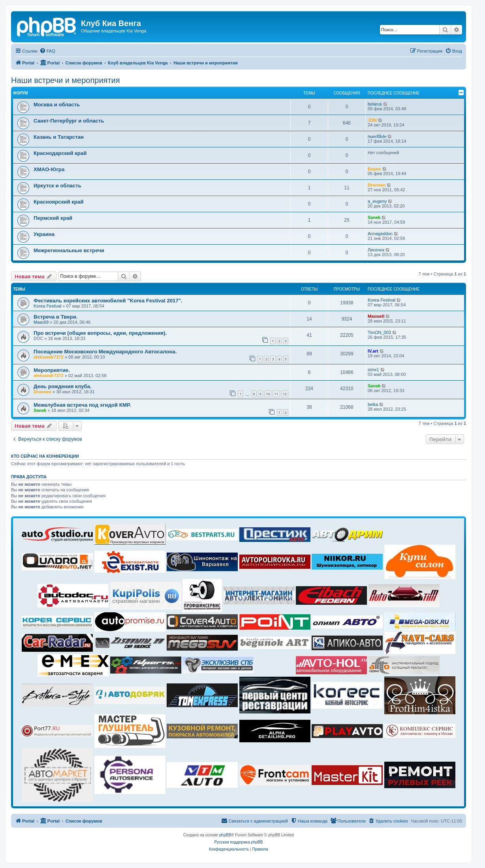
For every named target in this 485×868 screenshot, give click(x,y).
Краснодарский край (60, 153)
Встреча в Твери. (55, 317)
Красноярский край (58, 202)
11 (276, 394)
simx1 (373, 370)
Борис (374, 169)
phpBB (225, 835)
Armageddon (380, 234)
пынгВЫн (377, 136)
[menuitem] (47, 51)
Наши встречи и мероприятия (66, 80)
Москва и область (57, 105)
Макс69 (41, 322)
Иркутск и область (57, 186)
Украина (44, 234)
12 (285, 394)
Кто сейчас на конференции (45, 456)
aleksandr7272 (49, 357)
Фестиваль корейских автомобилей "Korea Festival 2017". (108, 301)
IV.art (373, 351)
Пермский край (53, 218)
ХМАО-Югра (49, 169)
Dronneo (377, 185)
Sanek (374, 217)
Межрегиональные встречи (69, 250)
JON (372, 120)
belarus (375, 104)
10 (268, 394)
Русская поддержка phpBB (238, 842)
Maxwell (376, 316)
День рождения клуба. (63, 386)
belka (373, 404)
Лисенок (376, 250)
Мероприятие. (52, 370)
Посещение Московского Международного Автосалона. (105, 352)
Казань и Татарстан (59, 137)
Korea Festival (47, 306)
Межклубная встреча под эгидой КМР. (82, 405)
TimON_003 (379, 332)
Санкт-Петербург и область (69, 121)
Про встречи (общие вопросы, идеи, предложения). (100, 333)
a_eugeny (377, 201)
